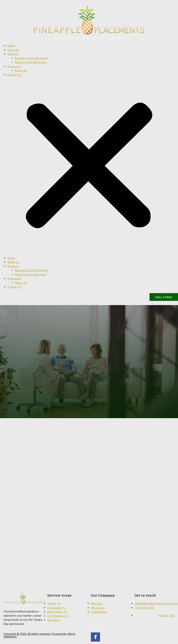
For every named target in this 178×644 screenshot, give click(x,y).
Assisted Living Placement (31, 58)
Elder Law (21, 70)
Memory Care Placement (31, 62)
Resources (14, 66)
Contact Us (15, 75)
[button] (89, 166)
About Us (13, 50)
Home (11, 46)
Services (13, 54)
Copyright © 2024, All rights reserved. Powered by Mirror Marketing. (40, 635)
